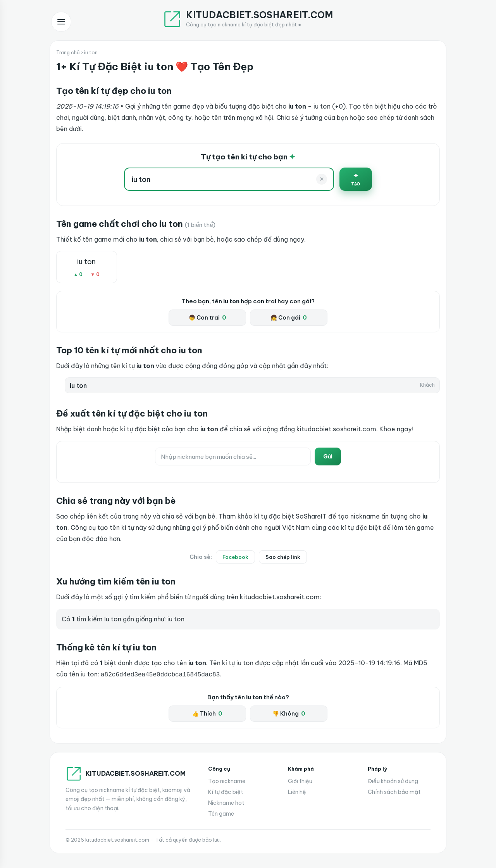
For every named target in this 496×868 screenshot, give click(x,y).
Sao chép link (283, 557)
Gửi (328, 456)
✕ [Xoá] (322, 179)
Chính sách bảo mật (394, 791)
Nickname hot (226, 802)
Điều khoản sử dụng (393, 780)
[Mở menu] (61, 22)
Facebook (235, 557)
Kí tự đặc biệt (226, 791)
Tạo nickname (227, 780)
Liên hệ (297, 791)
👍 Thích (207, 713)
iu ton (86, 262)
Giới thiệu (300, 780)
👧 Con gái (289, 318)
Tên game (221, 813)
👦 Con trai (208, 318)
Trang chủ (68, 52)
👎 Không (289, 713)
